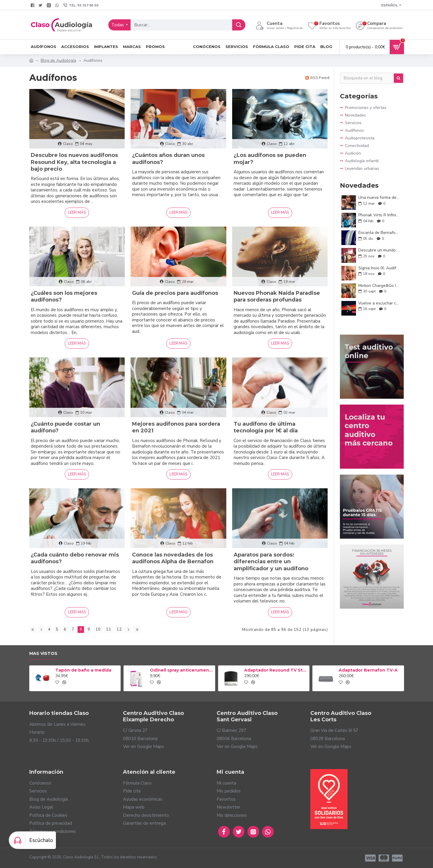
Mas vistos (43, 654)
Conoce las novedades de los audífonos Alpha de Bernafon (173, 558)
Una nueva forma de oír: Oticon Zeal (379, 197)
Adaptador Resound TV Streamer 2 (276, 670)
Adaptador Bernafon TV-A (368, 670)
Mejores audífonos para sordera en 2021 (176, 427)
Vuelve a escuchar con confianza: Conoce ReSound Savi (379, 303)
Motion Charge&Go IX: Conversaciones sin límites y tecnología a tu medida (379, 286)
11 (109, 629)
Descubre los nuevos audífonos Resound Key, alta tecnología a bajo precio (74, 162)
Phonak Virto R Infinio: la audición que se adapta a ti (379, 215)
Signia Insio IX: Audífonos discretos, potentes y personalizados (379, 268)
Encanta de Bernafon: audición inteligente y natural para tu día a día (379, 233)
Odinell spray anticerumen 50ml (182, 670)
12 (119, 629)
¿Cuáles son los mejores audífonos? (64, 296)
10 (98, 629)
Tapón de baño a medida (83, 670)
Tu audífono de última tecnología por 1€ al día (266, 427)
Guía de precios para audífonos (175, 293)
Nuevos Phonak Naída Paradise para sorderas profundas (277, 296)
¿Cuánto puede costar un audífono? (65, 427)
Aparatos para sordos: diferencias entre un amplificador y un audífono (271, 562)
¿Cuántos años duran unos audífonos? (168, 159)
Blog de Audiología (58, 60)
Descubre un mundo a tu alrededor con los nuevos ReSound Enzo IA (379, 250)
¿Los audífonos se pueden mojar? (270, 159)
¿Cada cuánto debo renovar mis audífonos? (75, 558)
